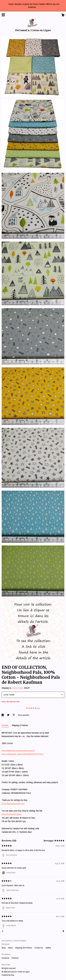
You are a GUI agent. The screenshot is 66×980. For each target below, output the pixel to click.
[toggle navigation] (3, 15)
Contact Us (39, 948)
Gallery (48, 948)
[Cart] (63, 16)
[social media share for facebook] (3, 715)
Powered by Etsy (8, 975)
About (11, 948)
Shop (4, 948)
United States (18, 688)
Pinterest (15, 958)
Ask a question (24, 715)
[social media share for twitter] (8, 715)
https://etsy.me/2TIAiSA (12, 814)
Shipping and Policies (24, 948)
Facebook (6, 958)
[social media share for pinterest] (14, 715)
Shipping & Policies (20, 725)
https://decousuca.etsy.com (13, 803)
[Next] (63, 931)
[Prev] (3, 932)
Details (5, 725)
